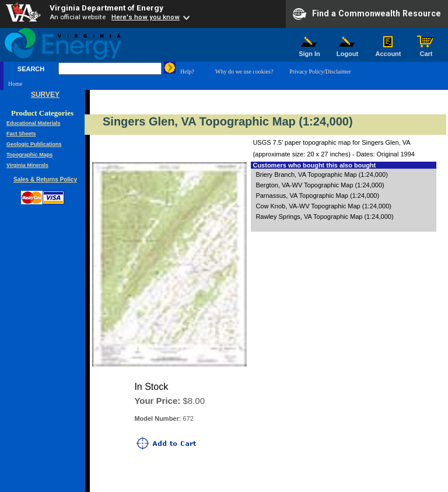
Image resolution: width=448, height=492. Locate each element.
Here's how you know (146, 17)
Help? (187, 71)
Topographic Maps (29, 155)
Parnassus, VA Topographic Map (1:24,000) (317, 196)
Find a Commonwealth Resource (367, 14)
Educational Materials (34, 123)
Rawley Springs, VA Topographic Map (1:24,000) (324, 217)
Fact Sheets (21, 134)
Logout (348, 51)
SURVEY (45, 95)
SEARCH (31, 69)
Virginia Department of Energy (106, 8)
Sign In (310, 51)
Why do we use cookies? (244, 71)
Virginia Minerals (27, 165)
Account (388, 51)
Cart (426, 51)
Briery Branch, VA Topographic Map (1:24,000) (321, 175)
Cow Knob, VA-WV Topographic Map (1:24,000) (323, 206)
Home (15, 84)
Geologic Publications (34, 144)
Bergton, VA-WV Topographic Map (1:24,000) (320, 185)
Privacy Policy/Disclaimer (320, 71)
